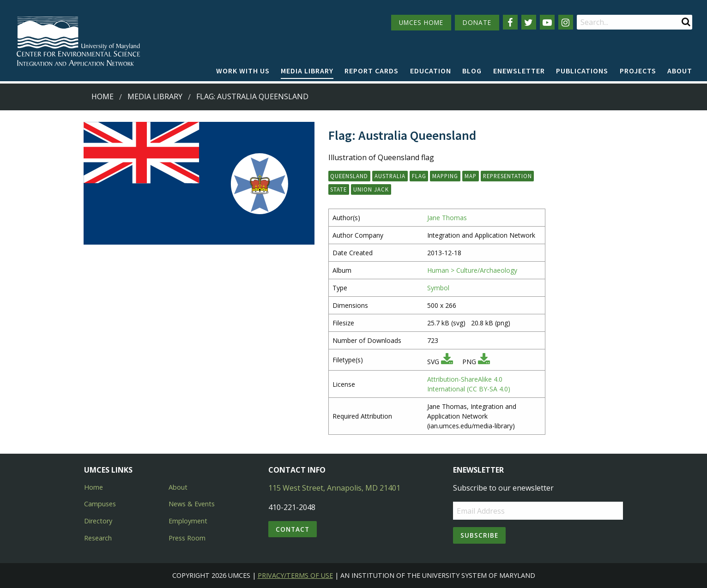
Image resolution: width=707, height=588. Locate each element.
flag (419, 176)
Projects (638, 71)
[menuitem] (243, 71)
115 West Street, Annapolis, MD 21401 (334, 488)
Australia (390, 176)
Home (103, 96)
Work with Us (243, 71)
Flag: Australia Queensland (252, 96)
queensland (349, 176)
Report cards (372, 71)
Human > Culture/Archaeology (472, 270)
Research (98, 538)
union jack (371, 189)
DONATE (477, 22)
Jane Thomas (447, 218)
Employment (188, 521)
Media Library (307, 71)
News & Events (192, 504)
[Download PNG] (484, 362)
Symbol (438, 288)
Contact (293, 529)
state (338, 189)
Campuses (100, 504)
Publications (582, 71)
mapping (445, 176)
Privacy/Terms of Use (295, 575)
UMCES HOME (421, 22)
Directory (98, 521)
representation (508, 176)
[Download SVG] (447, 362)
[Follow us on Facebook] (510, 22)
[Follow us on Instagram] (566, 22)
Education (431, 71)
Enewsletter (519, 71)
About (680, 71)
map (471, 176)
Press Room (187, 538)
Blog (472, 71)
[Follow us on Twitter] (529, 22)
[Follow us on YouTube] (547, 22)
